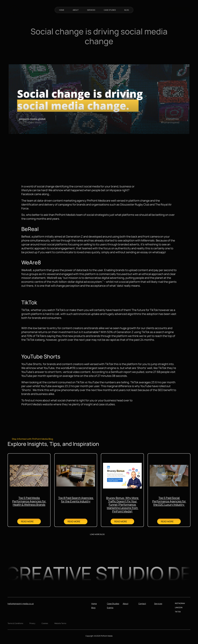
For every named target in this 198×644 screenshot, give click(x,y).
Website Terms (60, 623)
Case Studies (113, 604)
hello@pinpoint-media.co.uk (21, 604)
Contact (142, 604)
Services (158, 604)
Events (110, 608)
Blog (93, 608)
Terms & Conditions (15, 623)
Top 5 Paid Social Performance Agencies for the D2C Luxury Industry (169, 501)
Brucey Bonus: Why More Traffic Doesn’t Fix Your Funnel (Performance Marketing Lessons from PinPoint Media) (123, 505)
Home (94, 604)
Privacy (32, 623)
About (126, 604)
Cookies (45, 623)
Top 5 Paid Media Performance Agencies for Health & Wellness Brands (29, 501)
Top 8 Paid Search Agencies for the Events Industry (76, 500)
